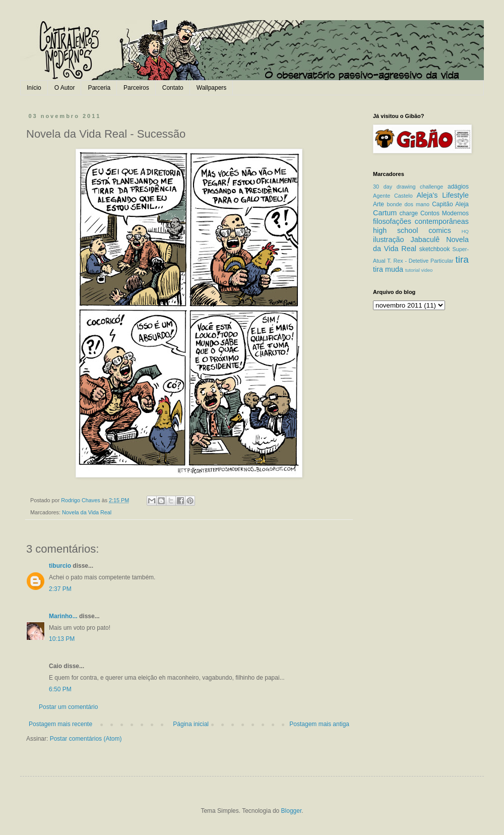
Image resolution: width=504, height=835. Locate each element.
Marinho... (63, 616)
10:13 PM (62, 639)
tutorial (413, 270)
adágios (458, 187)
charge (409, 213)
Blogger (292, 811)
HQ (465, 231)
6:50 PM (60, 689)
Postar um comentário (68, 707)
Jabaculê (425, 240)
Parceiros (136, 88)
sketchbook (435, 249)
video (427, 270)
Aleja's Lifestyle (443, 195)
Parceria (99, 88)
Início (34, 88)
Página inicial (191, 724)
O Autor (65, 88)
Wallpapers (212, 88)
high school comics (412, 230)
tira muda (388, 269)
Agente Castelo (393, 196)
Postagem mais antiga (319, 724)
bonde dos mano (408, 204)
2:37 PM (60, 589)
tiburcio (60, 566)
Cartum (385, 213)
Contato (173, 88)
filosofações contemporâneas (421, 221)
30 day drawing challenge (408, 187)
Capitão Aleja (450, 204)
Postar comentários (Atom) (86, 739)
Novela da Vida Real (87, 512)
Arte (379, 204)
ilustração (389, 240)
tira (462, 259)
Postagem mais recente (60, 724)
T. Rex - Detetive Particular (420, 261)
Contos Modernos (445, 213)
